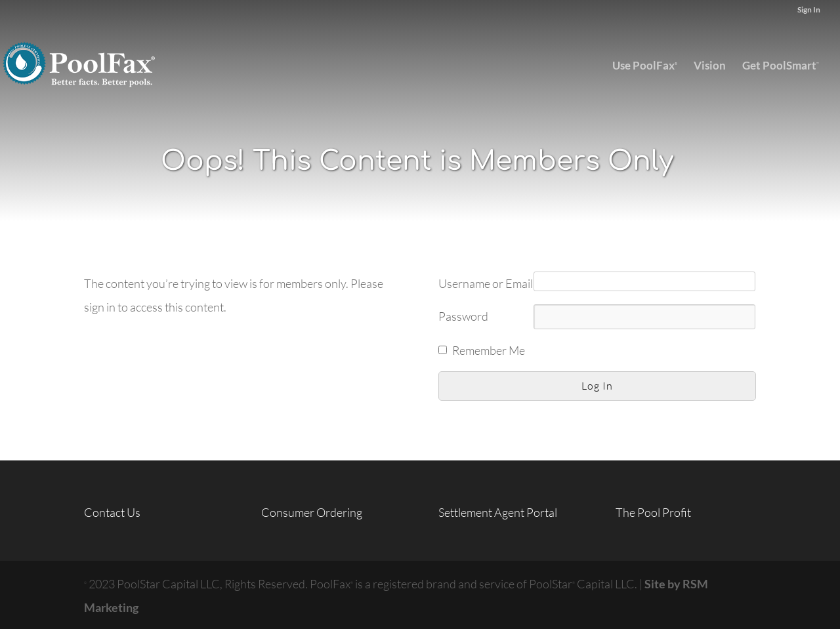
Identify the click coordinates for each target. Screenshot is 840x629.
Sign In (809, 10)
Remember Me (489, 350)
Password (463, 316)
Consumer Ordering (312, 512)
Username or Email (486, 283)
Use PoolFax (645, 66)
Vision (710, 67)
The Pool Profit (653, 512)
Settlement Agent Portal (498, 512)
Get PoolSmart (781, 66)
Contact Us (112, 512)
